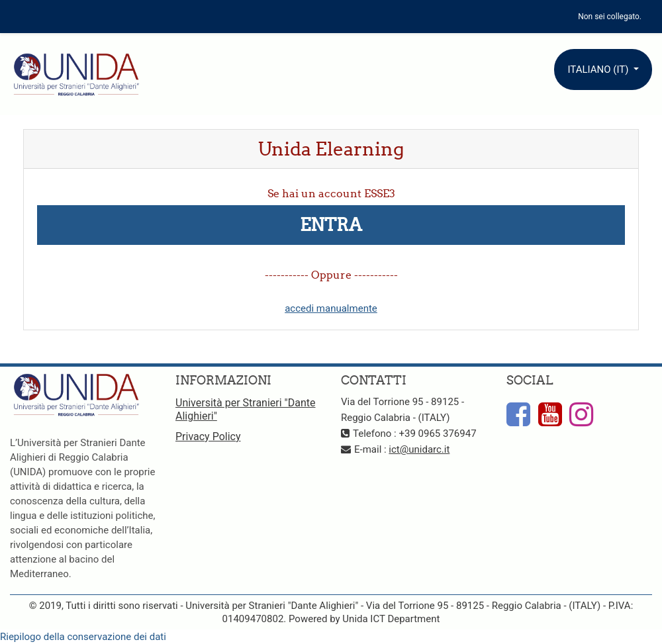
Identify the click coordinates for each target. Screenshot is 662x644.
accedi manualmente (331, 308)
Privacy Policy (208, 437)
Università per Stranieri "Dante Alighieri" (246, 409)
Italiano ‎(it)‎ (599, 69)
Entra (331, 225)
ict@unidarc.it (419, 449)
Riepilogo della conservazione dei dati (83, 637)
